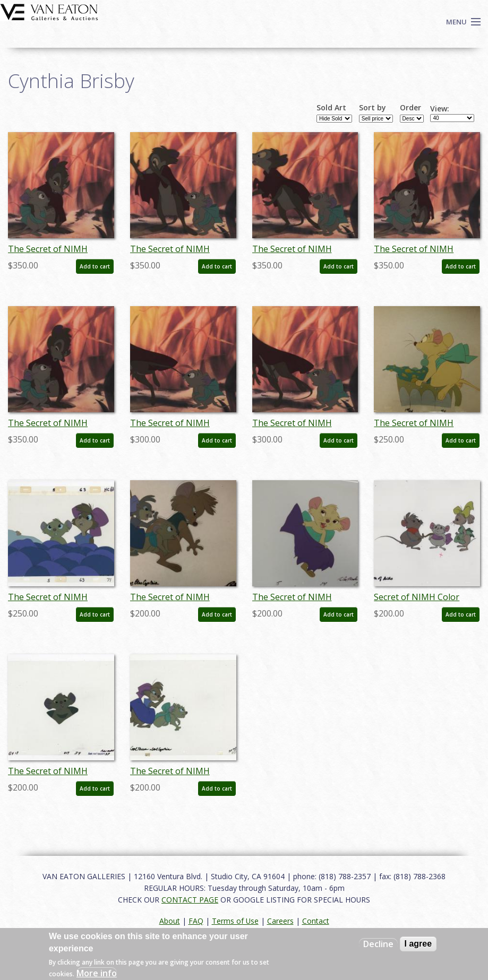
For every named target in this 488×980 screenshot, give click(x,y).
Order (410, 108)
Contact (316, 921)
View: (440, 109)
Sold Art (331, 108)
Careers (280, 921)
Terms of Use (235, 921)
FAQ (196, 921)
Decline (378, 944)
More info (97, 973)
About (170, 921)
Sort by (373, 108)
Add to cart (95, 266)
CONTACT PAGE (190, 900)
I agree (418, 944)
